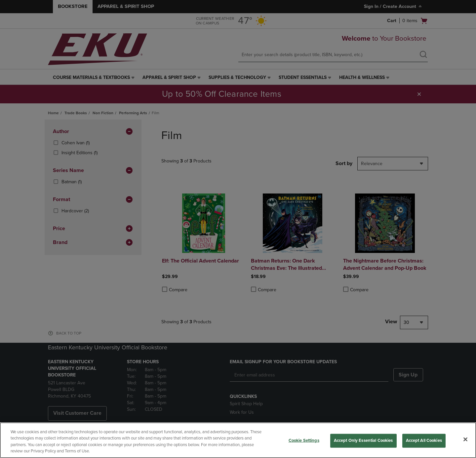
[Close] (465, 439)
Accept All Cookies (424, 440)
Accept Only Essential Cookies (363, 440)
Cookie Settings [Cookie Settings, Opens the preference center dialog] (304, 440)
